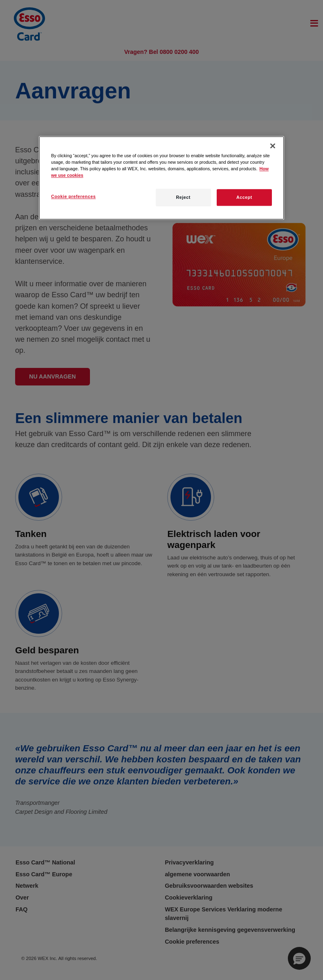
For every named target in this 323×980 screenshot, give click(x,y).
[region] (161, 178)
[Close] (273, 146)
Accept (244, 198)
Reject (183, 198)
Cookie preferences (73, 197)
